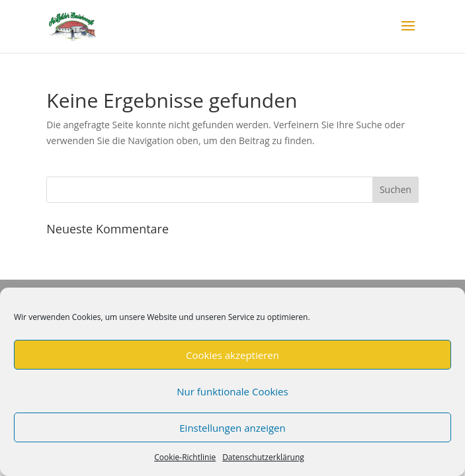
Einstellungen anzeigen (232, 428)
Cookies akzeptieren (232, 355)
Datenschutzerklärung (263, 457)
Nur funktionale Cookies (232, 391)
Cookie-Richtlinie (185, 457)
